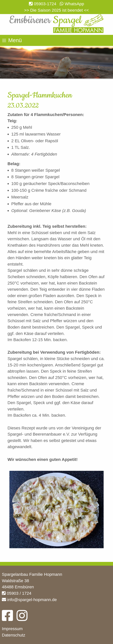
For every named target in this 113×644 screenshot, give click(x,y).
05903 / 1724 (17, 593)
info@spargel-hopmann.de (29, 600)
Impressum (12, 629)
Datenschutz (14, 635)
